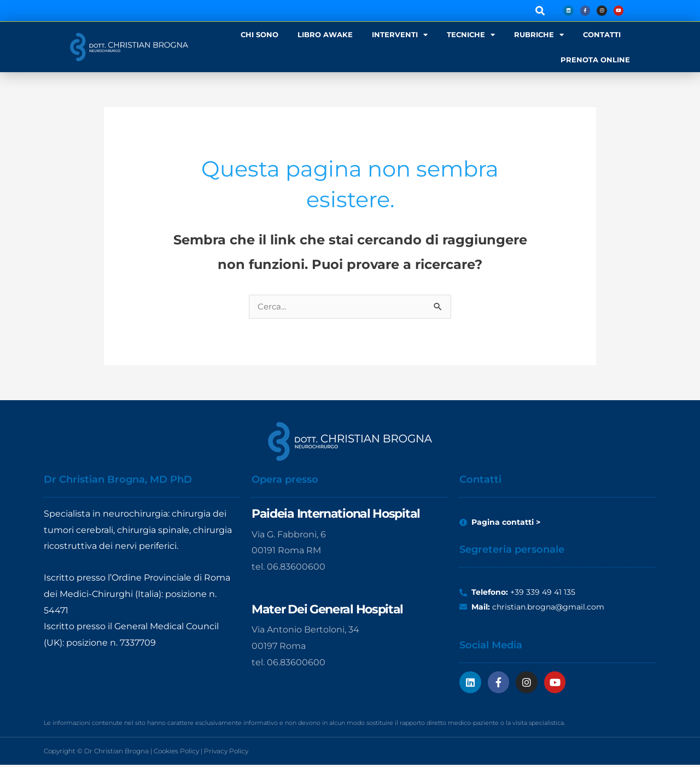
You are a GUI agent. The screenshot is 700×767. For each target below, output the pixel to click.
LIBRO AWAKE (325, 34)
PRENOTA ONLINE (595, 60)
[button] (532, 11)
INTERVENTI (400, 35)
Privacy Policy (226, 753)
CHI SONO (259, 34)
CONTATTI (602, 34)
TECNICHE (471, 35)
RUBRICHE (539, 35)
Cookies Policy (176, 753)
